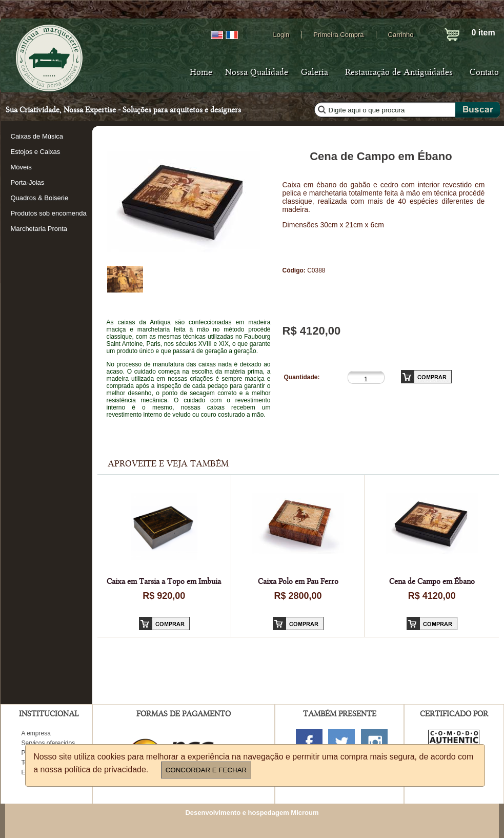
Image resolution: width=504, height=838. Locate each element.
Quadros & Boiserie (40, 198)
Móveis (21, 167)
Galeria (315, 72)
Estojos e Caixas (36, 152)
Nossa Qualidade (257, 72)
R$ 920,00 (164, 596)
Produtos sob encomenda (49, 213)
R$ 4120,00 (432, 596)
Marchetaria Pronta (39, 229)
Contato (484, 72)
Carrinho (401, 35)
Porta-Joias (28, 182)
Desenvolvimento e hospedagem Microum (252, 813)
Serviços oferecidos (48, 743)
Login (281, 35)
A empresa (36, 733)
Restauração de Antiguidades (399, 72)
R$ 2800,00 (298, 596)
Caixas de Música (37, 136)
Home (201, 72)
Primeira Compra (338, 35)
